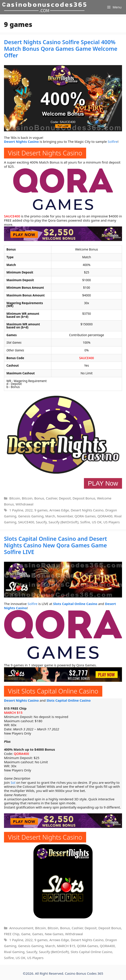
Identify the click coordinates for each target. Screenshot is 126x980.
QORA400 (105, 516)
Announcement (21, 928)
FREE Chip (12, 934)
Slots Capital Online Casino (75, 604)
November (65, 516)
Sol (13, 782)
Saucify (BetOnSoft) (63, 522)
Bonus (39, 498)
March (50, 516)
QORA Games (85, 516)
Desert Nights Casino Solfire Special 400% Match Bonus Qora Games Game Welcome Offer (61, 49)
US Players (112, 522)
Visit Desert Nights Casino (45, 153)
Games (38, 934)
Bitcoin (15, 498)
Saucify (41, 522)
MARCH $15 (13, 712)
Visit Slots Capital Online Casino (53, 691)
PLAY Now (103, 483)
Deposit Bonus (84, 498)
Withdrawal (24, 504)
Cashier (51, 498)
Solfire (113, 141)
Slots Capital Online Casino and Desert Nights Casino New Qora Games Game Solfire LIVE (55, 545)
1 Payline (16, 510)
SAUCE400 (12, 216)
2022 (29, 510)
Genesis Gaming (31, 516)
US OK (97, 522)
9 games (41, 510)
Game (26, 934)
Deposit (65, 498)
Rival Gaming (14, 952)
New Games (54, 934)
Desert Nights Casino (21, 141)
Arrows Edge (59, 510)
